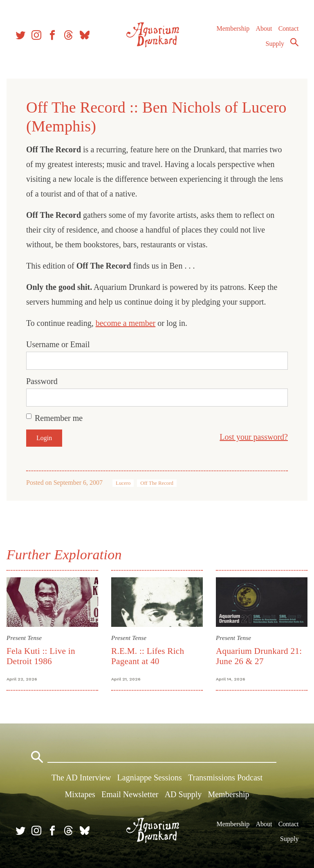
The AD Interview (81, 778)
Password (42, 381)
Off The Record (157, 483)
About (264, 28)
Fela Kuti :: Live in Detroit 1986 (41, 656)
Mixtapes (80, 794)
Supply (275, 44)
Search (294, 42)
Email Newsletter (130, 794)
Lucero (123, 483)
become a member (126, 323)
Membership (233, 28)
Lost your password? (254, 437)
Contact (289, 28)
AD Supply (183, 794)
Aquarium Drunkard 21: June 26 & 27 (259, 656)
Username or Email (58, 344)
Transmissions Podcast (225, 778)
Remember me (59, 418)
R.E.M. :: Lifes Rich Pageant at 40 (148, 656)
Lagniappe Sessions (150, 778)
